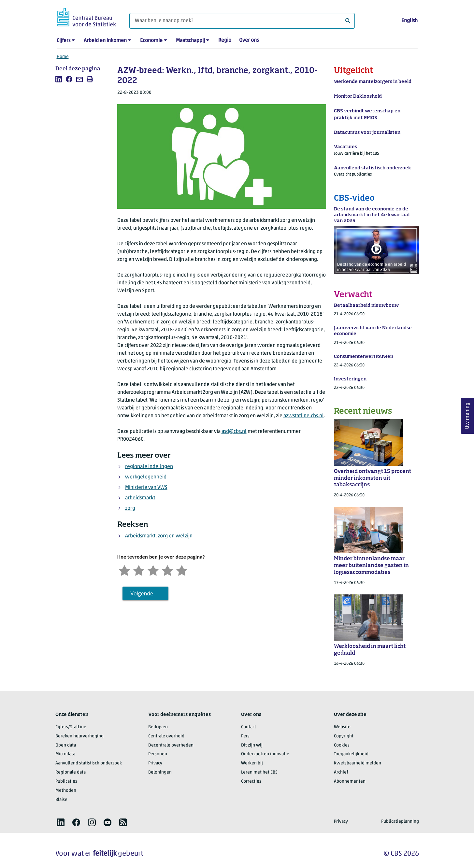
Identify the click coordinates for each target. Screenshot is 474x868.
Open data (66, 745)
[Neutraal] (153, 570)
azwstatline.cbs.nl (304, 416)
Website (342, 727)
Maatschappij (190, 41)
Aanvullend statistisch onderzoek (89, 763)
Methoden (66, 791)
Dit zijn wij (252, 745)
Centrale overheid (166, 736)
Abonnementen (350, 782)
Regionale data (71, 772)
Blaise (61, 800)
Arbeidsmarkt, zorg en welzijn (159, 536)
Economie (151, 41)
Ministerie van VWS (146, 488)
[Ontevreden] (139, 570)
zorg (130, 508)
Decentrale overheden (171, 745)
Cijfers (64, 41)
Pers (245, 736)
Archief (341, 772)
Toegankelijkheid (351, 754)
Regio (225, 40)
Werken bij (252, 763)
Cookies (342, 745)
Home (63, 57)
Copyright (344, 736)
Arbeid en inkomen (105, 41)
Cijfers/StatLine (71, 727)
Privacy (155, 763)
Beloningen (160, 772)
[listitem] (59, 79)
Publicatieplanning (400, 822)
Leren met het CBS (259, 772)
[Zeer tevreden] (182, 570)
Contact (249, 727)
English (409, 21)
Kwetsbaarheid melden (358, 763)
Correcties (251, 782)
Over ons (249, 40)
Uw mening (467, 416)
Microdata (65, 754)
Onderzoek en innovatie (265, 754)
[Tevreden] (167, 570)
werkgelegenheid (146, 477)
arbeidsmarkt (140, 498)
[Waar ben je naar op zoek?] (242, 21)
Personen (158, 754)
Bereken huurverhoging (79, 736)
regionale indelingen (149, 467)
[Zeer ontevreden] (124, 570)
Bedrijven (158, 727)
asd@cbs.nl (234, 432)
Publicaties (66, 782)
